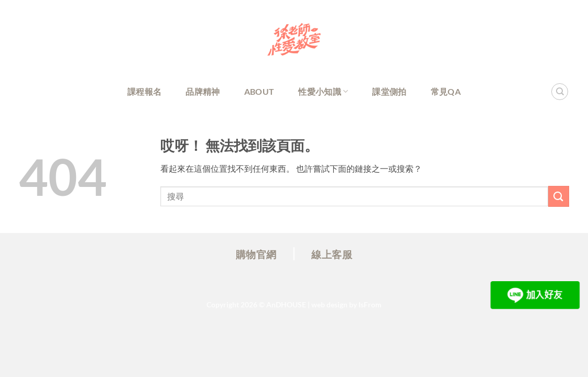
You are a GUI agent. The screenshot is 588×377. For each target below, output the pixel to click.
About (259, 91)
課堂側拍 (389, 91)
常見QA (446, 91)
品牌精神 (203, 91)
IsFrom (370, 304)
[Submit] (559, 196)
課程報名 (144, 91)
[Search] (560, 92)
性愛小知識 (323, 92)
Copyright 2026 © (256, 304)
